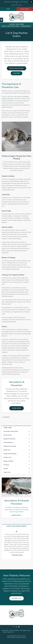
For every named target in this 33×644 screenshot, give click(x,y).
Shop (8, 9)
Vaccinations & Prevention (11, 431)
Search (29, 630)
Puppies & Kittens (8, 461)
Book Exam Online (16, 68)
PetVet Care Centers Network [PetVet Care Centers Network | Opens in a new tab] (19, 637)
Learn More (16, 408)
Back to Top (11, 632)
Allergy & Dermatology (10, 454)
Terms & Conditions (14, 630)
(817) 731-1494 (17, 5)
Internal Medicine (8, 442)
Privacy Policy (5, 630)
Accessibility (23, 630)
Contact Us (16, 598)
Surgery (6, 468)
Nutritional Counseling (10, 446)
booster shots (11, 322)
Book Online (25, 9)
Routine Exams (8, 435)
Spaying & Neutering (9, 439)
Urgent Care (7, 472)
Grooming (6, 465)
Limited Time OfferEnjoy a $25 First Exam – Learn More (16, 25)
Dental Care (7, 450)
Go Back (6, 417)
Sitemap (5, 632)
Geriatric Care (7, 457)
